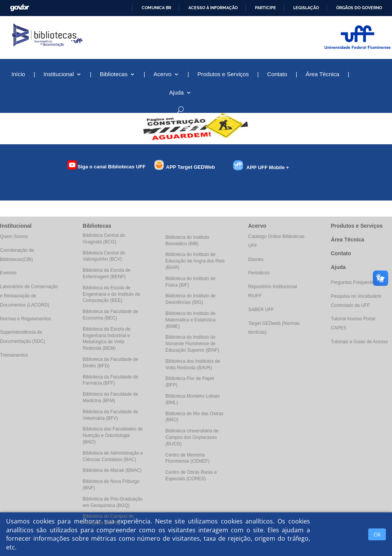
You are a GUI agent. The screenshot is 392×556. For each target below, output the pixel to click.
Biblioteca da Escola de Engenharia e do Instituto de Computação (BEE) (111, 294)
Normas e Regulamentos (25, 319)
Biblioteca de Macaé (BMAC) (112, 470)
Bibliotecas (114, 74)
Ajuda (176, 93)
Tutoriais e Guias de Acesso (359, 342)
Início (18, 74)
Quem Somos (14, 236)
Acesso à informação (213, 8)
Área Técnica (322, 74)
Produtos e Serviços (223, 74)
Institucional (59, 74)
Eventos (8, 273)
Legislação (306, 8)
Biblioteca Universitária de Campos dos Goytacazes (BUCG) (192, 437)
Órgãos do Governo (359, 8)
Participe (265, 8)
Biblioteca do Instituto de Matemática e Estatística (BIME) (190, 320)
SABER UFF (261, 310)
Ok (377, 534)
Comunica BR (156, 8)
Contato (277, 74)
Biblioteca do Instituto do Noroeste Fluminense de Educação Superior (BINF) (192, 344)
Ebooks (256, 259)
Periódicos (259, 273)
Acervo (163, 74)
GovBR (20, 8)
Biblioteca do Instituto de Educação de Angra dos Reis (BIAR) (195, 261)
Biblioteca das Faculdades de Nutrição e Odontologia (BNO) (113, 435)
